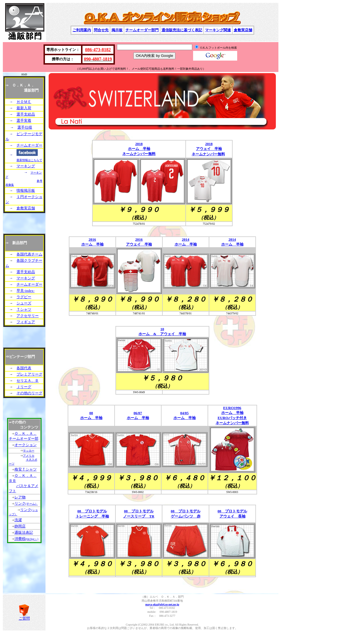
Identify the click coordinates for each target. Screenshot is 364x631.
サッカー (29, 450)
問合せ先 (101, 30)
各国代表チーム (29, 254)
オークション (26, 445)
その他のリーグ (29, 393)
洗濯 (18, 520)
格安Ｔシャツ (26, 469)
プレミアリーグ (29, 374)
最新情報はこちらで (29, 160)
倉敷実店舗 (243, 30)
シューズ (24, 303)
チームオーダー (29, 145)
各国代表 (24, 368)
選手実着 (24, 120)
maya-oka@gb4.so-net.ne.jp (162, 604)
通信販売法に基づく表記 (182, 30)
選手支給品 (26, 114)
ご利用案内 (82, 30)
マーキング (26, 166)
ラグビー (24, 297)
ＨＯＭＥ (24, 102)
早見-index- (26, 291)
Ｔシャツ (24, 309)
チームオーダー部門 (142, 30)
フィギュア (26, 322)
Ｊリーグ (24, 387)
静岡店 (20, 526)
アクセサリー (28, 316)
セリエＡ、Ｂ (28, 381)
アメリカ (29, 456)
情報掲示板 (26, 190)
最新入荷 (24, 108)
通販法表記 (24, 532)
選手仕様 (25, 127)
